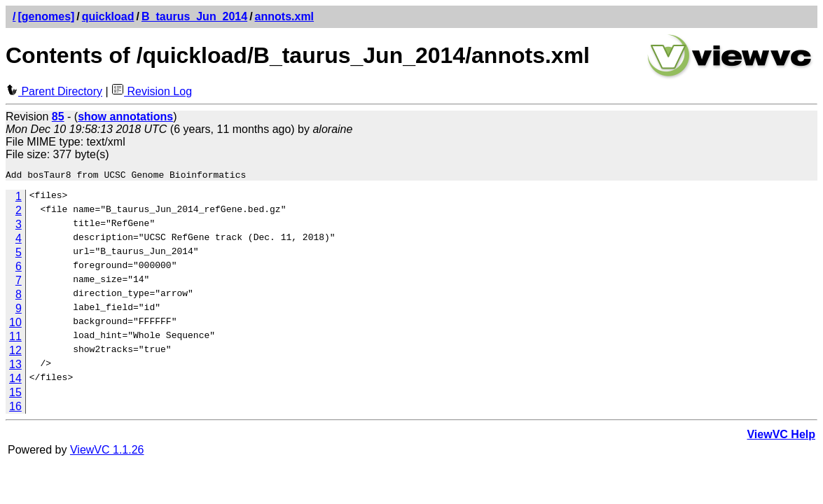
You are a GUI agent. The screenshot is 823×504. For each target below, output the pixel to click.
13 (15, 366)
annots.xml (284, 16)
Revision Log (152, 91)
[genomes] (46, 16)
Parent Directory (54, 91)
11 (15, 338)
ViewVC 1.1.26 (107, 452)
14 (15, 380)
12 (15, 352)
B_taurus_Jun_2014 (194, 16)
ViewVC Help (781, 436)
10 (15, 324)
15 (15, 394)
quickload (108, 16)
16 (15, 408)
